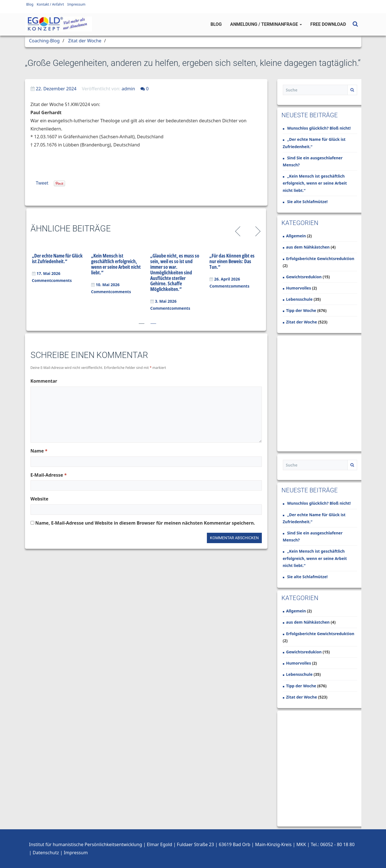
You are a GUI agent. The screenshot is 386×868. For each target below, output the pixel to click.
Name (39, 451)
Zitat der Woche (85, 41)
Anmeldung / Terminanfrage (266, 24)
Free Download (328, 24)
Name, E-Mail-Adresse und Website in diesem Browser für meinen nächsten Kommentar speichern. (145, 523)
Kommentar (44, 381)
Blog (30, 4)
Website (40, 499)
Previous (239, 231)
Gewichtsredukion (304, 277)
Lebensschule (300, 299)
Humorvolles (299, 288)
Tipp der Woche (301, 310)
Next (257, 231)
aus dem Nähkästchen (308, 247)
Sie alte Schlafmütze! (307, 202)
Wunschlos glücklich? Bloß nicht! (319, 128)
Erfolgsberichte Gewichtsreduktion (320, 259)
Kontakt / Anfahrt (50, 4)
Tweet (42, 183)
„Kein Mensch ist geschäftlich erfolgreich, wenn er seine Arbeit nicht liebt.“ (116, 264)
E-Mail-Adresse (49, 475)
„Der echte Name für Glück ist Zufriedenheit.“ (57, 258)
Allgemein (296, 236)
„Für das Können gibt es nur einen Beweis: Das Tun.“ (232, 261)
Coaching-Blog (44, 41)
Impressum (76, 4)
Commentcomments (52, 280)
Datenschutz (46, 853)
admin (128, 89)
